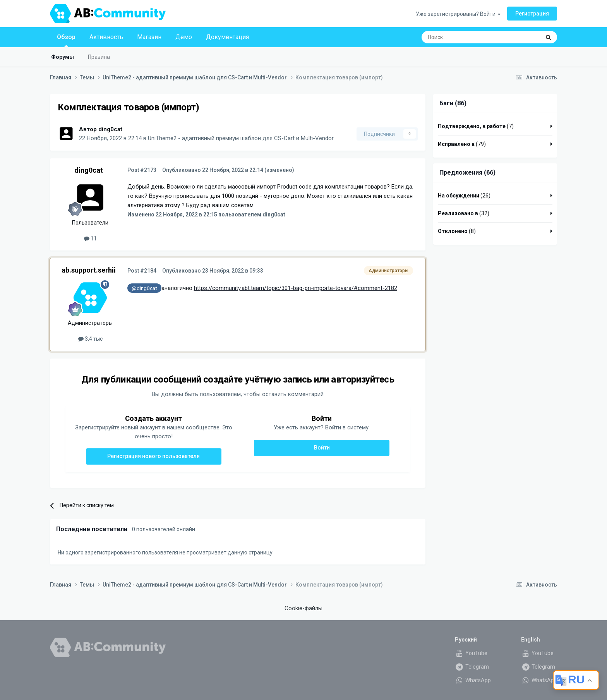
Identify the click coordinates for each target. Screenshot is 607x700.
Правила (99, 57)
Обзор (66, 40)
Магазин (149, 37)
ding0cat (110, 129)
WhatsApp (473, 680)
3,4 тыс (90, 339)
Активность (106, 37)
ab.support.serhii (89, 270)
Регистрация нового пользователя (153, 456)
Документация (227, 37)
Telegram (472, 667)
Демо (184, 37)
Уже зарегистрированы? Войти (458, 14)
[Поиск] (463, 37)
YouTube (471, 653)
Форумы (63, 57)
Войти (322, 448)
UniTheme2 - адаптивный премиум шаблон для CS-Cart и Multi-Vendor (241, 138)
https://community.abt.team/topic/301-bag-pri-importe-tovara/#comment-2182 (296, 288)
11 (90, 238)
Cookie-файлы (303, 608)
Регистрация (532, 14)
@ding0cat (144, 288)
